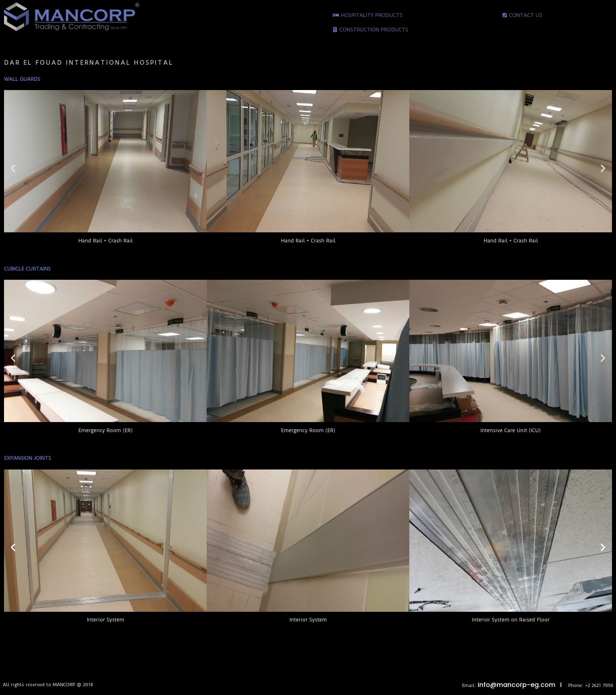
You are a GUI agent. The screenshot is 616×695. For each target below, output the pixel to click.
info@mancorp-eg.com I (523, 685)
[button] (13, 168)
